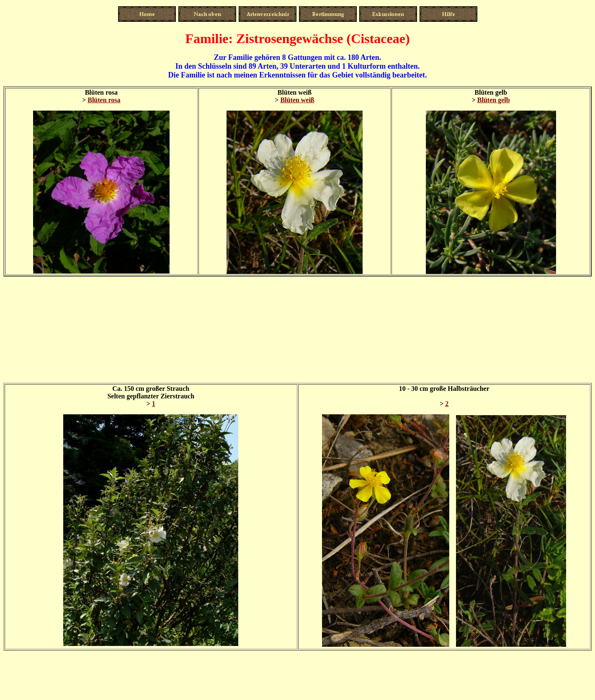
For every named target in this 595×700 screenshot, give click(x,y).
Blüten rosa (104, 100)
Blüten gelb (494, 100)
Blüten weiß (297, 100)
